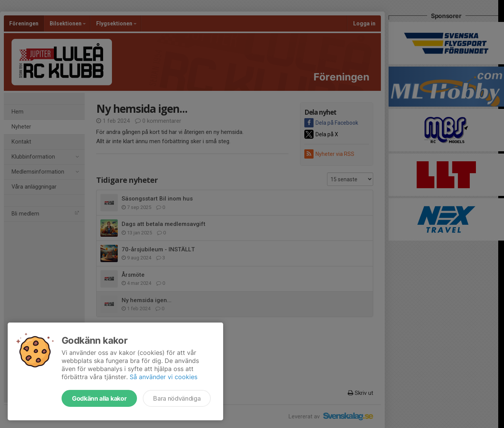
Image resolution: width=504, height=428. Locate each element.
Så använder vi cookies (164, 377)
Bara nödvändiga (177, 398)
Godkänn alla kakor (99, 398)
